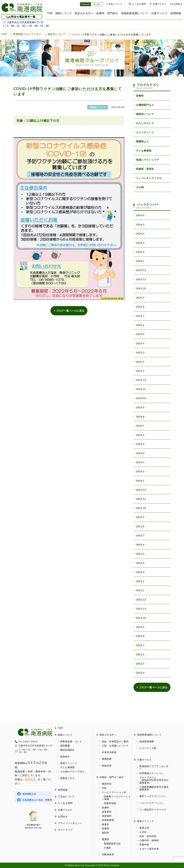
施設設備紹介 (67, 750)
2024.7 (139, 426)
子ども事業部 (67, 767)
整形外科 (107, 784)
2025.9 (139, 298)
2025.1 (139, 371)
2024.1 (139, 481)
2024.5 (139, 444)
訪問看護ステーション (152, 773)
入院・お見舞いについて (115, 746)
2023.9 (139, 517)
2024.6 (139, 435)
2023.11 (140, 499)
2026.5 (139, 224)
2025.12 (140, 270)
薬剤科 (105, 833)
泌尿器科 (107, 812)
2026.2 (139, 252)
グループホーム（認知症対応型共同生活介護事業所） (154, 780)
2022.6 (139, 654)
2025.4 (139, 343)
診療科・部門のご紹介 (112, 777)
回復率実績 (110, 803)
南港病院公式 (29, 794)
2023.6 (139, 544)
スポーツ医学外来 (149, 849)
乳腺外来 (144, 844)
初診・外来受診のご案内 (115, 741)
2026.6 (139, 215)
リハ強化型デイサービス (153, 809)
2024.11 (140, 389)
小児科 (143, 832)
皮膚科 (105, 807)
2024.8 (139, 416)
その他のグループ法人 (72, 771)
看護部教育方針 (112, 844)
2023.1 (139, 590)
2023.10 (140, 508)
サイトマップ (65, 830)
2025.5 (139, 334)
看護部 (105, 839)
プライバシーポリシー (70, 823)
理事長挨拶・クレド (71, 741)
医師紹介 (65, 756)
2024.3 (139, 462)
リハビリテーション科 (114, 792)
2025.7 (139, 316)
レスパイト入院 (148, 748)
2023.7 (139, 535)
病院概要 (65, 746)
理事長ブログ (67, 778)
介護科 (107, 848)
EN (99, 4)
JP (94, 4)
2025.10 (140, 288)
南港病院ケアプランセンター (154, 767)
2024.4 (139, 453)
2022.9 (139, 627)
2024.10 (140, 398)
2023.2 (139, 581)
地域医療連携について (149, 735)
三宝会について (114, 4)
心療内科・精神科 (149, 840)
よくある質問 (139, 4)
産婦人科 (144, 828)
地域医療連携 (147, 741)
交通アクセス (160, 4)
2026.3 (139, 243)
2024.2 (139, 471)
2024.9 (139, 407)
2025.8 (139, 307)
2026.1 (139, 261)
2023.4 (139, 563)
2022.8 (139, 636)
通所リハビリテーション (153, 796)
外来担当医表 (109, 752)
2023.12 (140, 490)
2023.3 (139, 572)
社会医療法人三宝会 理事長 (37, 800)
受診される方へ (108, 735)
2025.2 (139, 362)
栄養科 (105, 828)
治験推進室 (108, 854)
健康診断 (107, 759)
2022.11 (140, 609)
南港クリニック (69, 763)
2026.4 (139, 233)
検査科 (105, 824)
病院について (65, 735)
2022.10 (140, 618)
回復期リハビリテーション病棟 (116, 798)
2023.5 (139, 554)
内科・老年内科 (148, 836)
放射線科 (107, 816)
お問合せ (178, 4)
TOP (60, 728)
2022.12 (140, 599)
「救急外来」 (30, 779)
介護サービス (144, 760)
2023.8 (139, 526)
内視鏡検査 (108, 820)
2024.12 (140, 380)
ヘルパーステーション (152, 803)
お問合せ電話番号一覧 (22, 17)
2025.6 (139, 325)
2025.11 (140, 279)
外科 (104, 788)
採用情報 (63, 790)
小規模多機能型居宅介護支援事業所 (154, 788)
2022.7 (139, 645)
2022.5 (139, 664)
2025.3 (139, 352)
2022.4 (139, 673)
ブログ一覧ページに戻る (69, 311)
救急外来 (107, 766)
